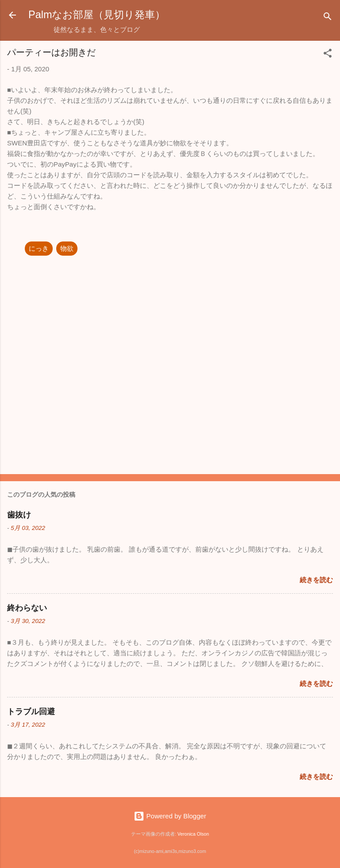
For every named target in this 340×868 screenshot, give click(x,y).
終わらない (27, 608)
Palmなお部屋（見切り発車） (97, 15)
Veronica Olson (193, 834)
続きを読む (316, 580)
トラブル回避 (31, 712)
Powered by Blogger (170, 816)
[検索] (328, 18)
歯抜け (19, 515)
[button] (328, 55)
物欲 (67, 248)
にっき (39, 248)
